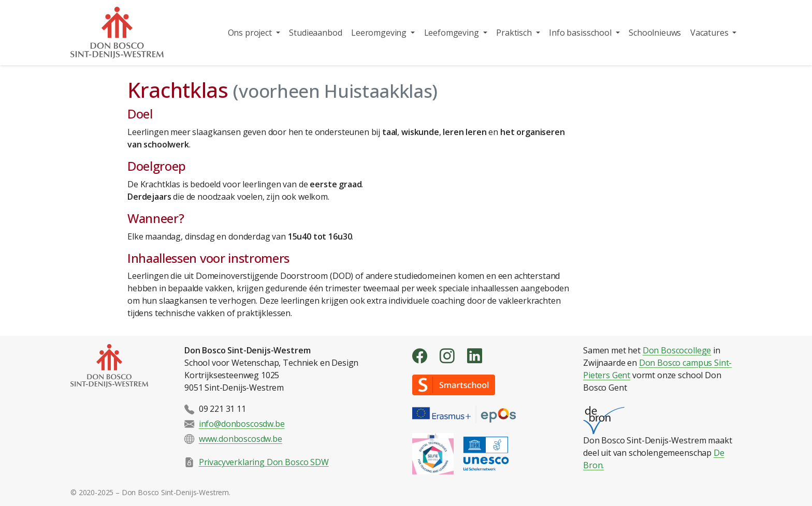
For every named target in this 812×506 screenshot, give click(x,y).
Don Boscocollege (677, 350)
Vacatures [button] (710, 33)
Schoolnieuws (655, 33)
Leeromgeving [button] (380, 33)
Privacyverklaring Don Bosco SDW (264, 462)
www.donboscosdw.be (241, 439)
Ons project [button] (251, 33)
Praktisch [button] (515, 33)
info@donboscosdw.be (242, 424)
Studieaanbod (315, 33)
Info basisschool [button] (581, 33)
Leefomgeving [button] (453, 33)
